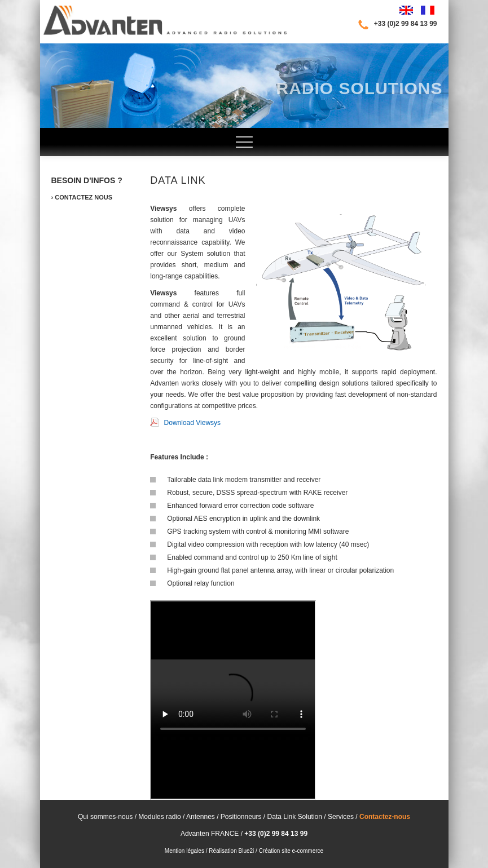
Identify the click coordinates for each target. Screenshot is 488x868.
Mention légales (184, 851)
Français (428, 10)
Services (340, 817)
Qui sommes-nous (105, 817)
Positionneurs (240, 817)
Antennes (201, 817)
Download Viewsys (185, 423)
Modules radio (160, 817)
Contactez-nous (385, 817)
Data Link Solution (295, 817)
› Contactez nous (82, 197)
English (406, 10)
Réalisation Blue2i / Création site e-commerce (266, 851)
